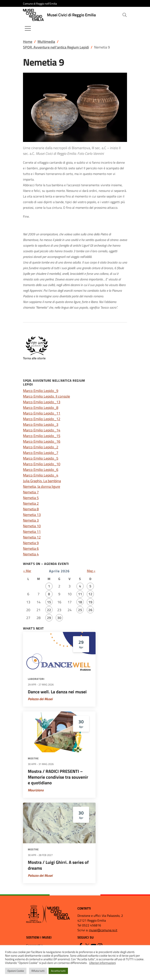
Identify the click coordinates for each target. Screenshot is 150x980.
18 (80, 602)
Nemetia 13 (32, 515)
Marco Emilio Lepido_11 (42, 413)
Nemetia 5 (31, 498)
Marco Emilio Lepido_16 (42, 441)
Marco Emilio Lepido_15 (42, 436)
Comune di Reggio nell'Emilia (40, 4)
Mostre (33, 758)
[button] (125, 15)
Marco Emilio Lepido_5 (41, 458)
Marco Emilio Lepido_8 (41, 408)
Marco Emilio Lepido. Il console (46, 396)
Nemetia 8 (31, 509)
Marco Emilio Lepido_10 (42, 464)
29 (49, 618)
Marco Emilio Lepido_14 (42, 430)
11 (80, 594)
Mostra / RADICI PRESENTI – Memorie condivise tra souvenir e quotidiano (58, 777)
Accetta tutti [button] (58, 971)
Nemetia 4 (31, 554)
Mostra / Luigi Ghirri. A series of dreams (58, 865)
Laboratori (36, 679)
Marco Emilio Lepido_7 (41, 453)
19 (90, 602)
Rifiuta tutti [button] (38, 971)
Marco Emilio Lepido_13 (42, 402)
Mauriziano (36, 790)
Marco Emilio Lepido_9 (41, 391)
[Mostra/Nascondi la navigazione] (28, 28)
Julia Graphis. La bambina (42, 481)
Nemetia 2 (31, 503)
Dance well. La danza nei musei (57, 692)
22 (49, 610)
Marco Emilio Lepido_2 (41, 447)
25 (80, 610)
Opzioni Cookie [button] (16, 971)
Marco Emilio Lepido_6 (41, 470)
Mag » (91, 571)
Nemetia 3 (31, 520)
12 (90, 594)
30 (59, 618)
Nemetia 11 (32, 532)
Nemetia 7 (31, 492)
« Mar (27, 571)
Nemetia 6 (31, 548)
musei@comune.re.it (103, 930)
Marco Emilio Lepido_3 (41, 424)
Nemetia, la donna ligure (42, 486)
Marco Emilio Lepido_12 (42, 419)
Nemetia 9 (31, 543)
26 (90, 610)
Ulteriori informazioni (102, 963)
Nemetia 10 (32, 526)
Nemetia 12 (32, 537)
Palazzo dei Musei (40, 699)
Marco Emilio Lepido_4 (41, 475)
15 (49, 602)
